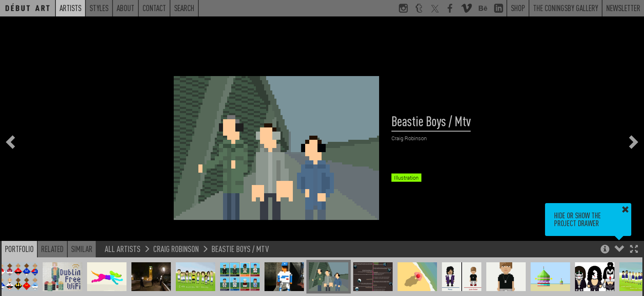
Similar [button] (82, 249)
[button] (634, 250)
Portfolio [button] (19, 249)
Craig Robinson (176, 249)
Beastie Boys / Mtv (240, 249)
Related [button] (52, 249)
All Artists (123, 249)
